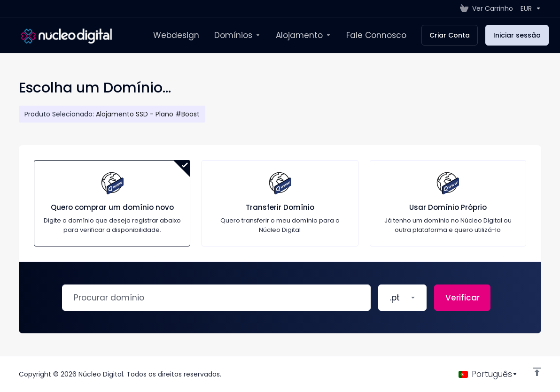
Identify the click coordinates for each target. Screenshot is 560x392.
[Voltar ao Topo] (537, 372)
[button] (402, 298)
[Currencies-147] (529, 8)
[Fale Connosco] (376, 35)
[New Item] (237, 35)
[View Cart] (486, 8)
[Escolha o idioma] (488, 374)
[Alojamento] (303, 35)
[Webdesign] (176, 35)
